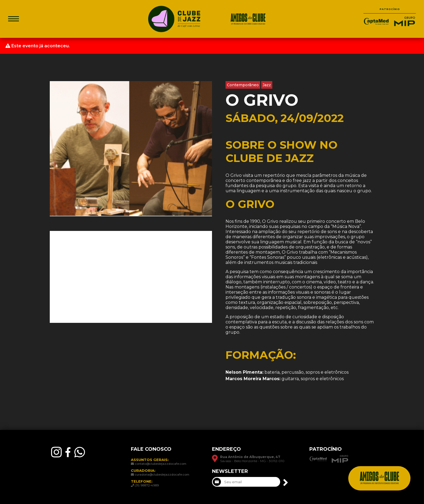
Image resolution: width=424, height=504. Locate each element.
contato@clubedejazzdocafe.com (160, 464)
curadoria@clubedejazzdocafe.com (162, 475)
